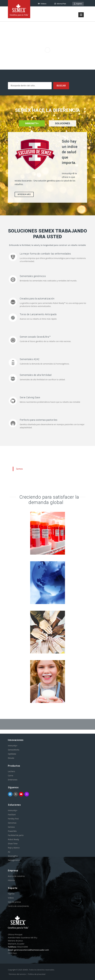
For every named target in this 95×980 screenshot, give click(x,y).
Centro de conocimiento (18, 906)
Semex (19, 469)
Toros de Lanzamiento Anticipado (38, 314)
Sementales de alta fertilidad (36, 375)
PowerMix (12, 831)
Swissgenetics (14, 860)
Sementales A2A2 (30, 359)
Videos (11, 898)
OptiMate (12, 754)
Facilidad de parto (16, 835)
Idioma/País (60, 4)
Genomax (12, 823)
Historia (11, 880)
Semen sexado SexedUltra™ (35, 337)
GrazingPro (13, 856)
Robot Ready (13, 839)
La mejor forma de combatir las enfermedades (45, 254)
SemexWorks (14, 750)
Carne (11, 776)
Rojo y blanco (14, 848)
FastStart (12, 815)
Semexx (11, 827)
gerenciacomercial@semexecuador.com (32, 950)
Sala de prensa (14, 902)
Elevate (11, 758)
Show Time (13, 844)
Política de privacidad (37, 974)
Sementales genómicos (33, 276)
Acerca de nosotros (16, 876)
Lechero (11, 771)
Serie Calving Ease (30, 397)
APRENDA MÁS (24, 194)
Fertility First (13, 819)
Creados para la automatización (37, 299)
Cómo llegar (12, 953)
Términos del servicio (17, 974)
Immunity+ (13, 746)
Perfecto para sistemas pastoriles (39, 420)
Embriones (13, 780)
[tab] (63, 127)
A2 (9, 852)
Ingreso (78, 4)
